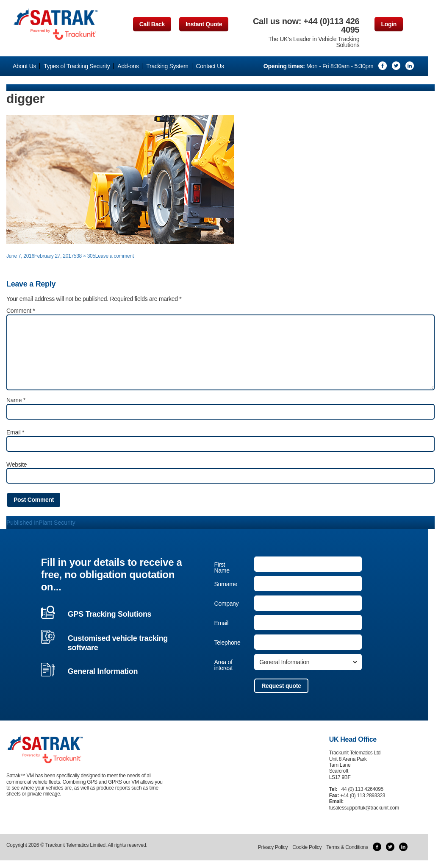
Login (389, 24)
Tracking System (167, 66)
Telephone (227, 643)
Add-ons (128, 66)
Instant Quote (204, 24)
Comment (21, 311)
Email (15, 432)
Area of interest (223, 665)
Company (226, 604)
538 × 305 (85, 256)
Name (16, 400)
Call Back (152, 24)
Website (17, 465)
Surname (226, 584)
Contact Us (210, 66)
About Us (24, 66)
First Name (222, 568)
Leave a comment (115, 256)
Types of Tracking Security (77, 66)
